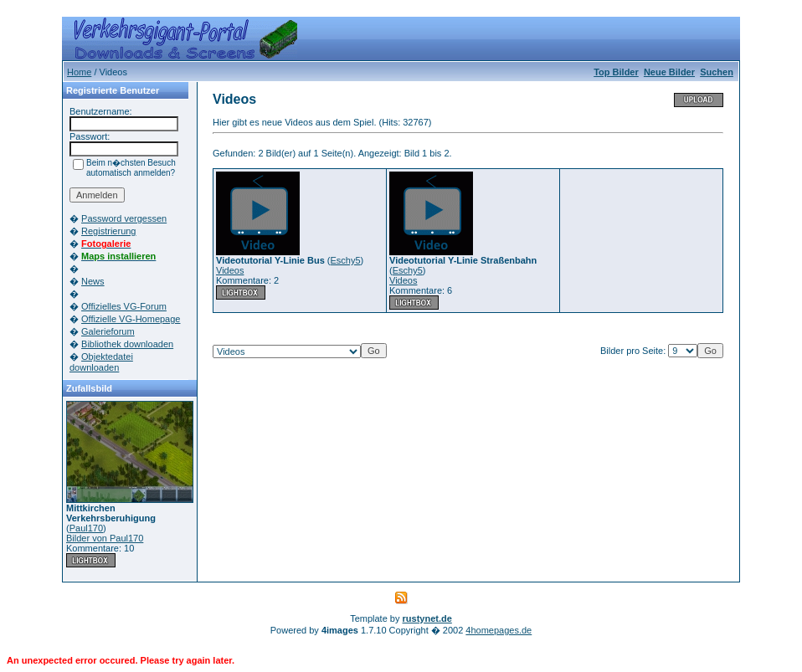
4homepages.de (499, 630)
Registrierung (108, 231)
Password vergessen (124, 218)
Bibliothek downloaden (127, 344)
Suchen (717, 72)
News (93, 281)
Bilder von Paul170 (105, 538)
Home (79, 72)
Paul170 (86, 528)
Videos (230, 270)
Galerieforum (108, 331)
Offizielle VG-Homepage (131, 319)
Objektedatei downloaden (101, 362)
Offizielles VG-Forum (124, 306)
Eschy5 (346, 260)
